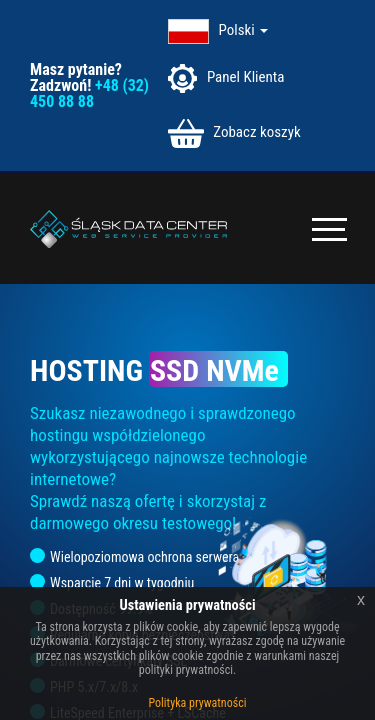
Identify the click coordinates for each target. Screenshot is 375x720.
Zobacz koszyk (234, 133)
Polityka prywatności (198, 703)
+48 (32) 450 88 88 (89, 93)
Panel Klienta (226, 78)
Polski (244, 30)
